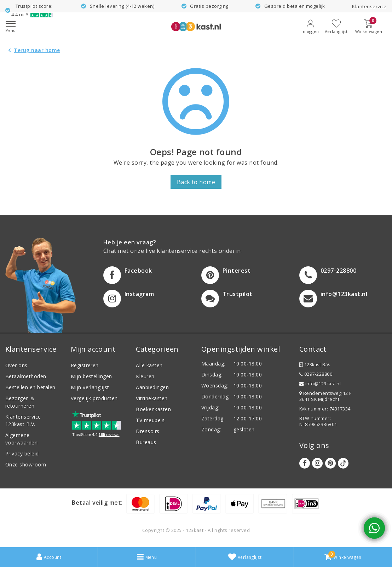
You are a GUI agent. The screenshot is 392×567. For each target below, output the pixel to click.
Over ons (16, 365)
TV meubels (150, 420)
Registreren (85, 365)
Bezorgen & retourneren (20, 402)
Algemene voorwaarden (21, 439)
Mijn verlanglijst (90, 387)
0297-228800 (316, 374)
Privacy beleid (22, 453)
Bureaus (146, 442)
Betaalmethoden (26, 376)
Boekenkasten (153, 409)
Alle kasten (149, 365)
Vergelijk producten (94, 398)
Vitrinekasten (152, 398)
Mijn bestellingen (91, 376)
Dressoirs (148, 431)
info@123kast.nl (320, 384)
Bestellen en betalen (30, 387)
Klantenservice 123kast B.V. (23, 420)
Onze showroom (26, 464)
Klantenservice (369, 6)
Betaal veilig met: (97, 503)
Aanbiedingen (152, 387)
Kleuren (145, 376)
